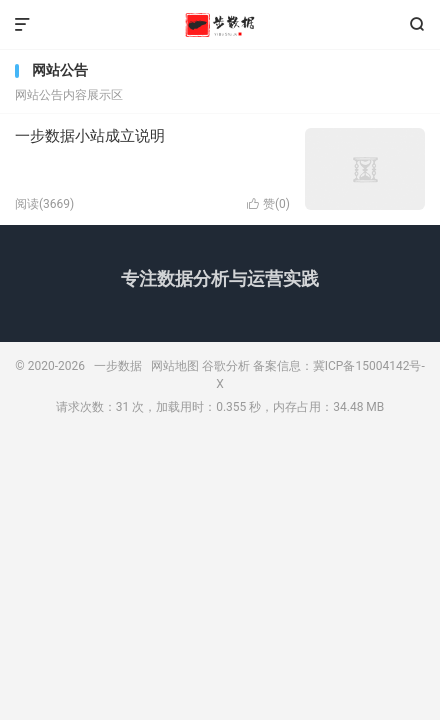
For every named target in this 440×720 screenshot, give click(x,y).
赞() (268, 204)
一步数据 (219, 25)
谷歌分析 (226, 366)
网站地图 (175, 366)
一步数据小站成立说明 (90, 136)
